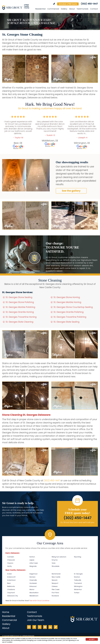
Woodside (56, 566)
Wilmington (78, 586)
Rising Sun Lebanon (59, 557)
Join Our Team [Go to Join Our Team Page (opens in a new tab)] (36, 620)
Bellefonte (11, 586)
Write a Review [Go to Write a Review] (54, 4)
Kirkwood (33, 586)
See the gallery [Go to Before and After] (71, 191)
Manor (32, 589)
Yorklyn (77, 593)
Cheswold (11, 560)
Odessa (55, 586)
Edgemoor (34, 574)
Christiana (11, 589)
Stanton (77, 577)
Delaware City (13, 596)
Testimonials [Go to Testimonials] (82, 9)
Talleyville (78, 580)
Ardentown (11, 580)
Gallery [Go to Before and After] (64, 9)
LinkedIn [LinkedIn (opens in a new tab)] (50, 627)
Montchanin (56, 574)
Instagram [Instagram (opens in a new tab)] (29, 627)
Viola (54, 563)
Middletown (34, 596)
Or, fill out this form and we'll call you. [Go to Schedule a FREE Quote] (77, 522)
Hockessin (33, 583)
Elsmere (32, 577)
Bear (9, 583)
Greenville (33, 580)
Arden (9, 574)
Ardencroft (11, 577)
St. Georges (78, 574)
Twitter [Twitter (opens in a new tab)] (40, 627)
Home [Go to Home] (6, 612)
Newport (55, 583)
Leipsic (32, 560)
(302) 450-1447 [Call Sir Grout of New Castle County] (89, 4)
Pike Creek (56, 589)
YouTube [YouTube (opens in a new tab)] (45, 627)
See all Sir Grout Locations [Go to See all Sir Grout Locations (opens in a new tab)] (39, 601)
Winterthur (78, 589)
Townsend (78, 583)
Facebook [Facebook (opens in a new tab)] (34, 627)
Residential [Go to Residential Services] (40, 9)
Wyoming (78, 557)
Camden (11, 557)
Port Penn (55, 593)
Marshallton (34, 593)
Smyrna (55, 560)
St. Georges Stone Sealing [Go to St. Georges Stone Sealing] (19, 297)
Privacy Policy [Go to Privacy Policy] (65, 639)
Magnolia (33, 566)
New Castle (56, 577)
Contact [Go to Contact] (94, 9)
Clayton (10, 563)
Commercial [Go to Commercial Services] (53, 9)
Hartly (9, 566)
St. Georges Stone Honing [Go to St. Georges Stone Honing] (67, 297)
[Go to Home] (17, 7)
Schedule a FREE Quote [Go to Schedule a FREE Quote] (68, 4)
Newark (55, 580)
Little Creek (34, 563)
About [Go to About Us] (72, 9)
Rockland (55, 596)
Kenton (32, 557)
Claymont (11, 593)
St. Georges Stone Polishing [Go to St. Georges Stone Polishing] (20, 302)
